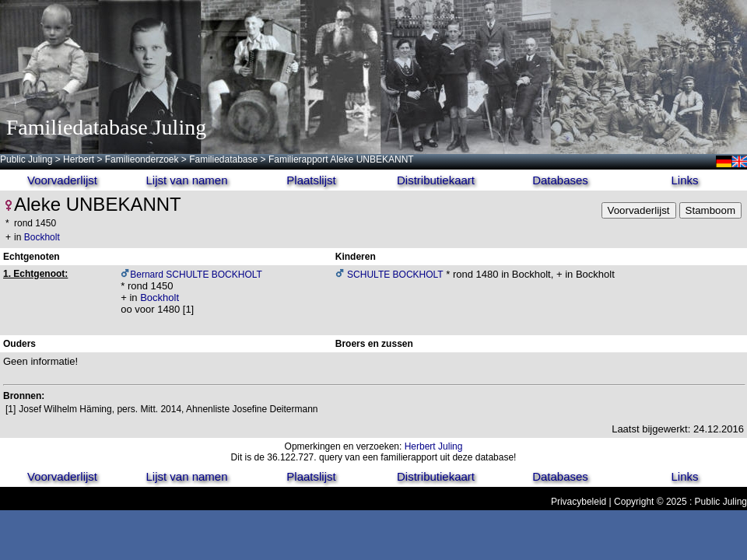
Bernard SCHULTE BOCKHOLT (196, 275)
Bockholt (42, 237)
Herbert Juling (434, 446)
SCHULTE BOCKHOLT (394, 275)
